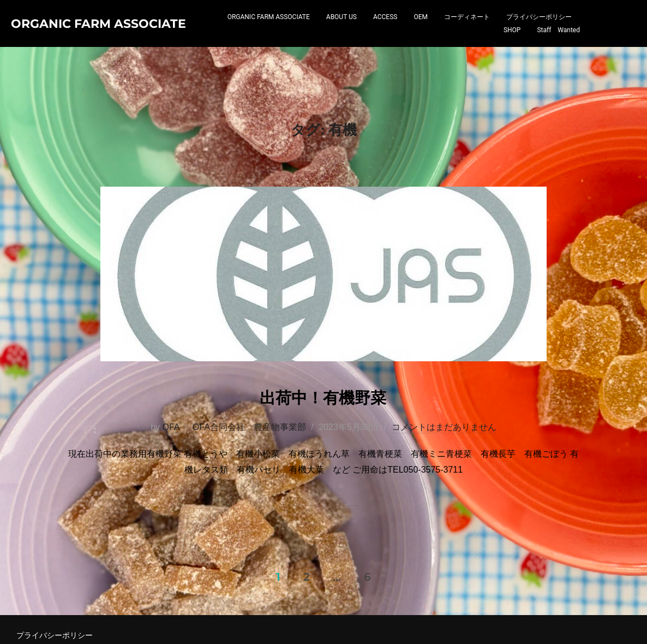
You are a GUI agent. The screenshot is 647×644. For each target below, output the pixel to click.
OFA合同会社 (219, 474)
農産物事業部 (280, 474)
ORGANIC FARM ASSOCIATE (269, 29)
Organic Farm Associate (70, 35)
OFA (171, 474)
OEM (421, 29)
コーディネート (467, 29)
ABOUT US (342, 29)
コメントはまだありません (444, 474)
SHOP (512, 42)
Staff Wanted (558, 42)
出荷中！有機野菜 (323, 443)
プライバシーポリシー (539, 29)
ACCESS (385, 29)
